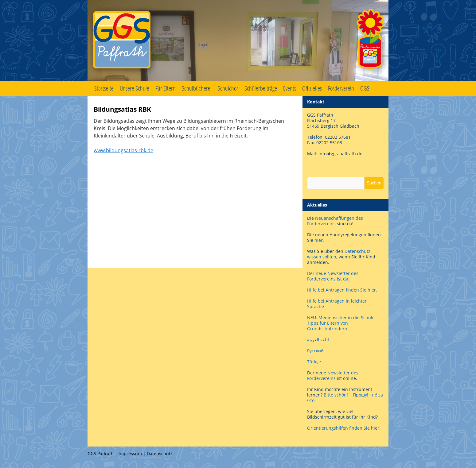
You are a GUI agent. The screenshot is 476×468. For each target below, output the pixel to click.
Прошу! (361, 395)
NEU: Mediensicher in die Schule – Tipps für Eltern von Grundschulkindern (343, 323)
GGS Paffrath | (103, 453)
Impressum (130, 453)
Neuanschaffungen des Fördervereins (335, 221)
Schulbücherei (197, 88)
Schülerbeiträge (261, 88)
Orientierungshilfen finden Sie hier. (344, 428)
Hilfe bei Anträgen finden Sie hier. (343, 290)
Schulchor (228, 88)
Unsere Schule (135, 88)
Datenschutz (160, 453)
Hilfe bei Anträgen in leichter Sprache (337, 304)
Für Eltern (166, 88)
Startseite (104, 88)
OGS (365, 88)
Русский (315, 351)
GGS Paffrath (238, 41)
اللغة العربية (318, 340)
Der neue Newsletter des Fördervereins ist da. (333, 276)
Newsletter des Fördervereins (333, 375)
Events (290, 88)
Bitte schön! (336, 395)
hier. (319, 240)
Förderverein (341, 88)
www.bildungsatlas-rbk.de (123, 150)
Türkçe (314, 362)
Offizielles (312, 88)
